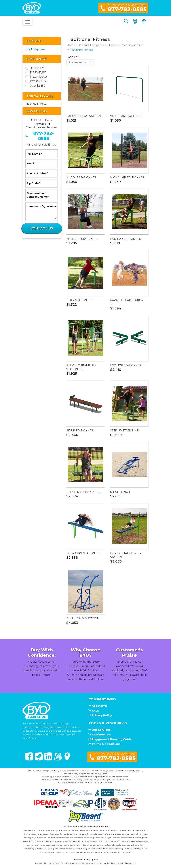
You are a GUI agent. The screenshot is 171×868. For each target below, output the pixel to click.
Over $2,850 (38, 86)
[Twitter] (39, 760)
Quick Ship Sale (35, 49)
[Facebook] (30, 760)
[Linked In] (49, 760)
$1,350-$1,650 (38, 72)
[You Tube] (58, 760)
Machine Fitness (36, 104)
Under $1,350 (38, 68)
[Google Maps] (67, 760)
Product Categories (91, 45)
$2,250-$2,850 (39, 81)
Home (71, 45)
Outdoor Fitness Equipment (126, 45)
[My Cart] (144, 22)
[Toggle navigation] (28, 22)
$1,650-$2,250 (38, 77)
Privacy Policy (46, 852)
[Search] (126, 22)
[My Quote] (136, 22)
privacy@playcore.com (126, 863)
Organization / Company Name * (42, 195)
